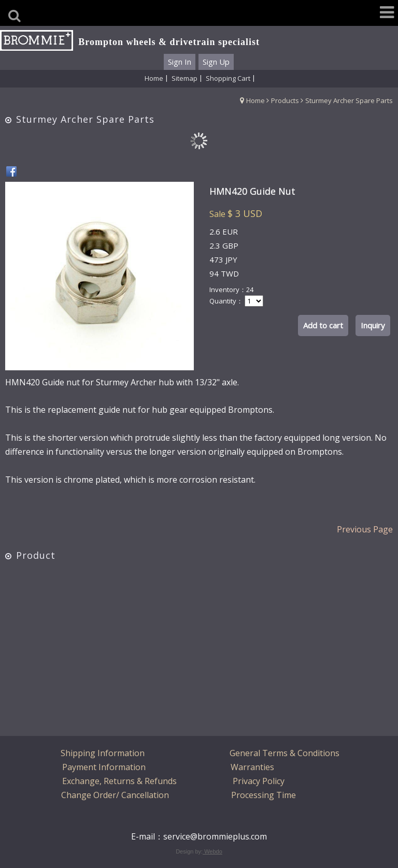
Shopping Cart (228, 78)
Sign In (180, 62)
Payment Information (104, 767)
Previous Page (365, 529)
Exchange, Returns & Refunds (119, 781)
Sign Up (216, 62)
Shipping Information (103, 753)
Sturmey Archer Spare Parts (349, 100)
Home (255, 100)
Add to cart (323, 325)
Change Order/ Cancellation (115, 795)
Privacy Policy (259, 781)
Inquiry (373, 325)
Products (285, 100)
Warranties (252, 767)
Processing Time (264, 795)
